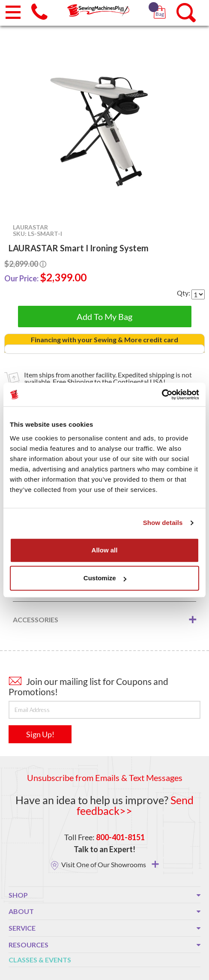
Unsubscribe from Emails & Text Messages (105, 778)
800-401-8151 (120, 837)
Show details (163, 523)
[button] (161, 4)
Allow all (105, 550)
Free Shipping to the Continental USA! (109, 381)
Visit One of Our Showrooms (110, 864)
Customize (105, 578)
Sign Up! (40, 734)
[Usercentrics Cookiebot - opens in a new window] (162, 395)
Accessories (36, 620)
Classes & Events (40, 960)
